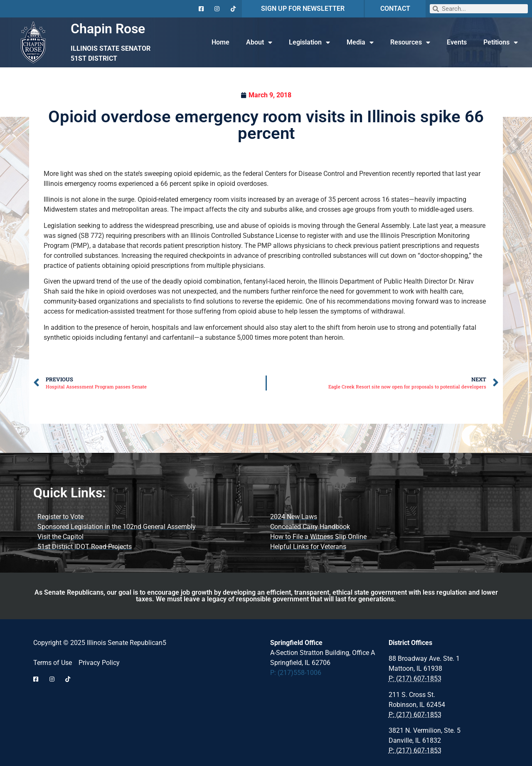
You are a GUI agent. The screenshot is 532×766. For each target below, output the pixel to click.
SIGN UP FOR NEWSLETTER (303, 9)
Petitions (501, 42)
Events (457, 42)
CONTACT (395, 9)
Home (220, 42)
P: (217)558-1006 (296, 673)
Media (360, 42)
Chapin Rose (108, 29)
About (259, 42)
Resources (410, 42)
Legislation (309, 42)
